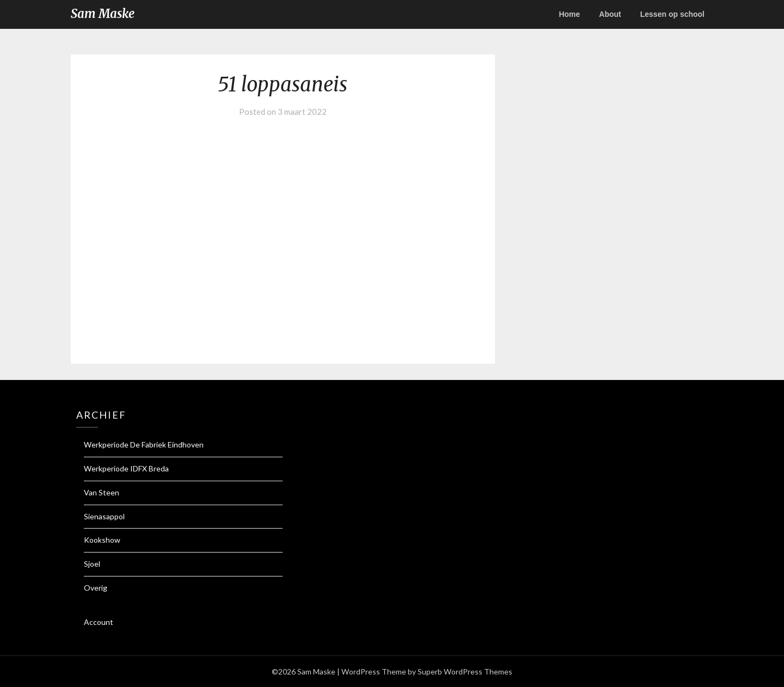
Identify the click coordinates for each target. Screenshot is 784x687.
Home (569, 14)
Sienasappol (104, 516)
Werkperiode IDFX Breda (126, 468)
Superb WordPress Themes (465, 671)
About (610, 14)
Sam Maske (103, 14)
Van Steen (102, 492)
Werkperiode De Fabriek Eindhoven (144, 444)
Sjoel (92, 564)
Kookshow (102, 540)
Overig (96, 588)
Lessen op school (672, 14)
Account (99, 622)
